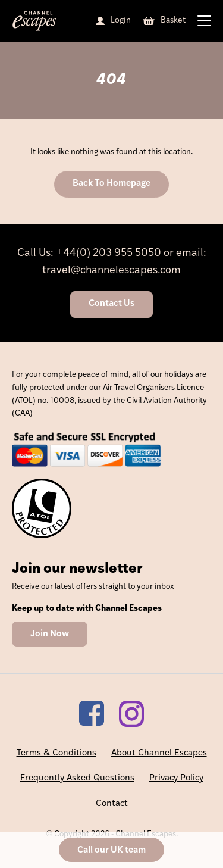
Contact (112, 804)
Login (121, 21)
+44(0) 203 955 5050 (109, 253)
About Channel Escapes (159, 753)
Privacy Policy (176, 778)
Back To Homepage (111, 184)
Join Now (50, 634)
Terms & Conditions (56, 753)
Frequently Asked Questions (77, 778)
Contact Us (111, 304)
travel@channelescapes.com (111, 271)
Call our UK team (111, 850)
